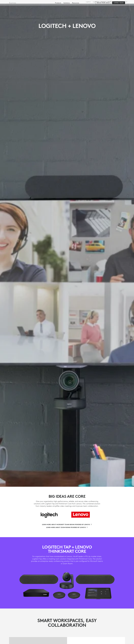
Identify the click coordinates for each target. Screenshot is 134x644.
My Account (120, 6)
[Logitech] (16, 6)
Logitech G (96, 2)
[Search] (110, 6)
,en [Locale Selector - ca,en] (125, 2)
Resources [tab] (61, 6)
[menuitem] (58, 12)
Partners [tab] (72, 6)
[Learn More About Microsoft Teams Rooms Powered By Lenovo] (67, 525)
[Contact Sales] (119, 12)
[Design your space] (103, 12)
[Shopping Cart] (126, 6)
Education (110, 2)
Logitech (88, 2)
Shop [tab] (30, 6)
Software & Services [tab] (44, 6)
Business (103, 2)
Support (117, 2)
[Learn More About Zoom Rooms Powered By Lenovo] (67, 527)
